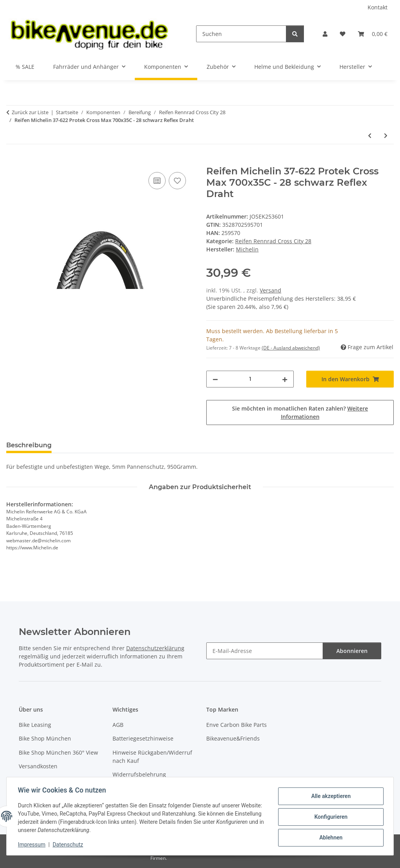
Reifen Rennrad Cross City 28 (273, 241)
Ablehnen (329, 837)
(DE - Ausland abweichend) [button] (291, 348)
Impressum (33, 845)
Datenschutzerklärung (155, 648)
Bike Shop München (45, 738)
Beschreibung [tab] (29, 445)
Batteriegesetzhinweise (143, 738)
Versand (271, 290)
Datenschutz (69, 845)
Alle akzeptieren (329, 796)
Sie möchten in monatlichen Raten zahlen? (300, 412)
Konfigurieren (329, 817)
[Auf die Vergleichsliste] (157, 181)
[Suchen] (241, 34)
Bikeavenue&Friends (233, 738)
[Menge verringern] (215, 379)
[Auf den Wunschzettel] (177, 181)
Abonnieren (352, 651)
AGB (118, 725)
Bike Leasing (35, 725)
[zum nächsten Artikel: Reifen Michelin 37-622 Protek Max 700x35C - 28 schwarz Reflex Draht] (386, 135)
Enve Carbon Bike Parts (237, 725)
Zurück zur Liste (30, 112)
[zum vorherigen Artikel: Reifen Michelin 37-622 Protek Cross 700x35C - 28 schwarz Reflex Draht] (370, 135)
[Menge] (250, 379)
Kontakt (378, 7)
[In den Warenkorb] (12, 161)
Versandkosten (38, 766)
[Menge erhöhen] (285, 379)
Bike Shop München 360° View (58, 752)
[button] (325, 34)
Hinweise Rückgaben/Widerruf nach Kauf (152, 757)
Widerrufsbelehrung (139, 774)
